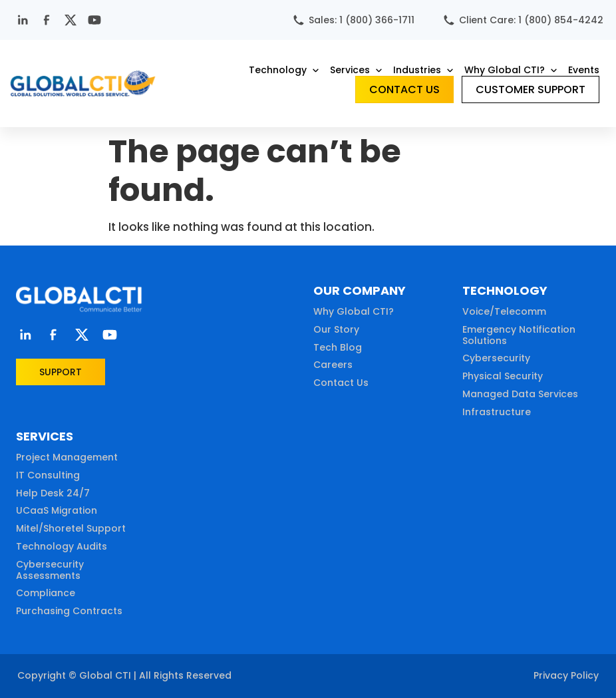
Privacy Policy (566, 675)
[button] (285, 70)
